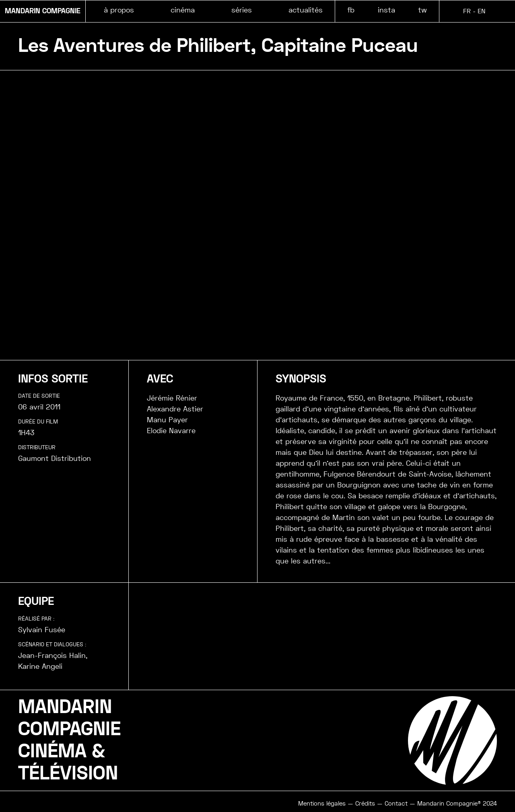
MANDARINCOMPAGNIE (69, 718)
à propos (119, 10)
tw (422, 10)
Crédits (365, 804)
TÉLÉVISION (68, 773)
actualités (306, 10)
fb (351, 10)
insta (386, 10)
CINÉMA (52, 751)
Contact (396, 804)
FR (467, 11)
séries (242, 10)
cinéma (183, 10)
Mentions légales (322, 804)
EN (481, 11)
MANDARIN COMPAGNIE (43, 11)
